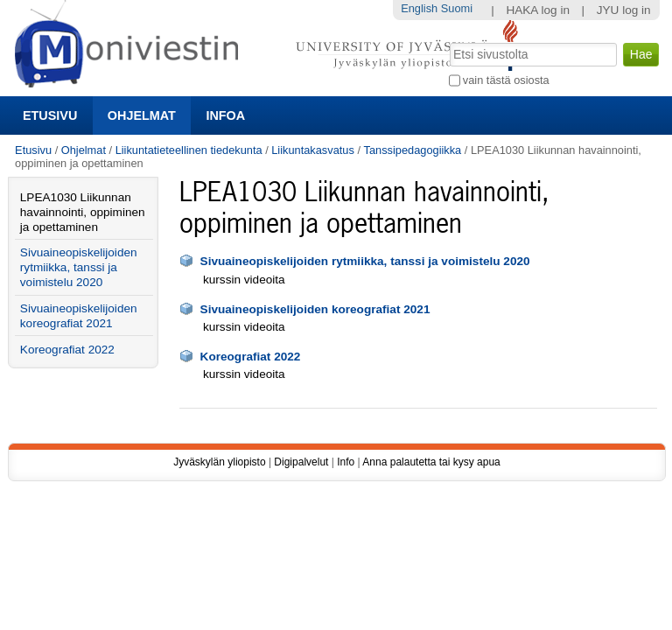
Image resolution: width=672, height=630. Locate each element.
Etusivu (50, 115)
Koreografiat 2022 (251, 357)
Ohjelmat (142, 115)
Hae (448, 41)
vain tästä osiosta (506, 80)
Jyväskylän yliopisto (219, 462)
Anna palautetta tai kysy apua (431, 462)
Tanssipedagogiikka (413, 150)
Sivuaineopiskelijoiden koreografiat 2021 (315, 309)
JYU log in (624, 10)
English (419, 8)
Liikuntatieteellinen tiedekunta (189, 150)
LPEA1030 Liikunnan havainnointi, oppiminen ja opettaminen (83, 212)
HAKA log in (538, 10)
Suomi (457, 8)
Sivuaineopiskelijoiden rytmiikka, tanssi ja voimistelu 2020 (365, 261)
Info (346, 462)
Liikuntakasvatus (313, 150)
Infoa (225, 115)
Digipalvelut (301, 462)
